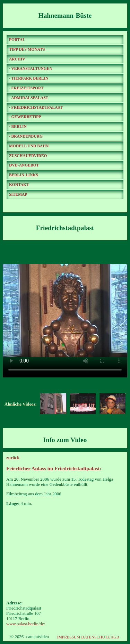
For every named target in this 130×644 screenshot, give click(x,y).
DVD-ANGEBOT (24, 165)
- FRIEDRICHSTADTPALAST (36, 107)
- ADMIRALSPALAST (29, 98)
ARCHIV (17, 59)
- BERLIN (18, 127)
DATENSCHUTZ (96, 637)
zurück (13, 458)
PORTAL (17, 40)
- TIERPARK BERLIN (29, 78)
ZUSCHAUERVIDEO (28, 156)
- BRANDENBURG (26, 136)
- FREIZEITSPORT (26, 88)
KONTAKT (19, 185)
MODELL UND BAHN (29, 146)
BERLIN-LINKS (24, 175)
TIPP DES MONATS (27, 49)
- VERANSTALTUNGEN (31, 68)
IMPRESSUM (69, 637)
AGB (115, 637)
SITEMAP (18, 194)
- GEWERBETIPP (25, 117)
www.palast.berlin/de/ (26, 624)
